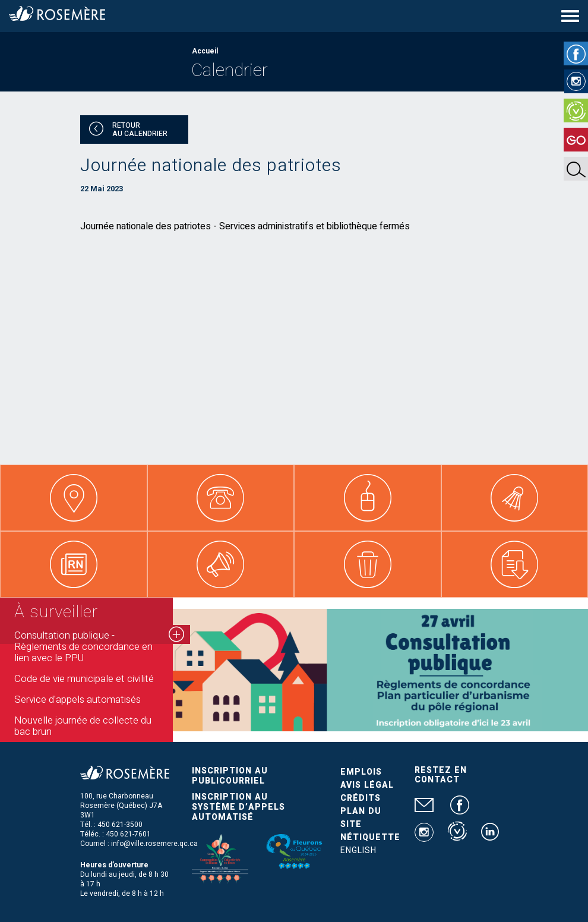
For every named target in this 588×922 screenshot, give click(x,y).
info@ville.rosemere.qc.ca (154, 844)
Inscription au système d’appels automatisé (238, 807)
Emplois (361, 772)
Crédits (361, 798)
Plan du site (361, 818)
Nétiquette (370, 837)
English (358, 850)
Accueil (205, 51)
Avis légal (367, 785)
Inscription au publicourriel (230, 776)
